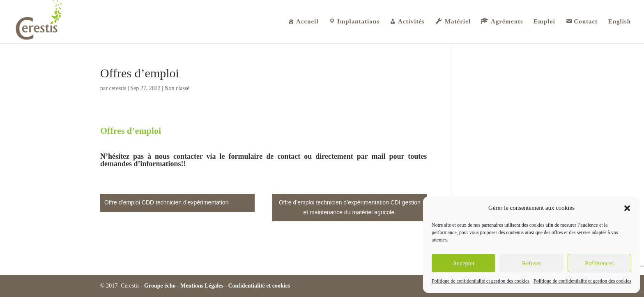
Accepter (464, 263)
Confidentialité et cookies (259, 286)
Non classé (177, 88)
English (620, 22)
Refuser (532, 263)
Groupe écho (160, 286)
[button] (627, 208)
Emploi (544, 22)
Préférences (599, 263)
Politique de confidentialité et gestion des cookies (481, 281)
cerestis (117, 88)
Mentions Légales (202, 286)
